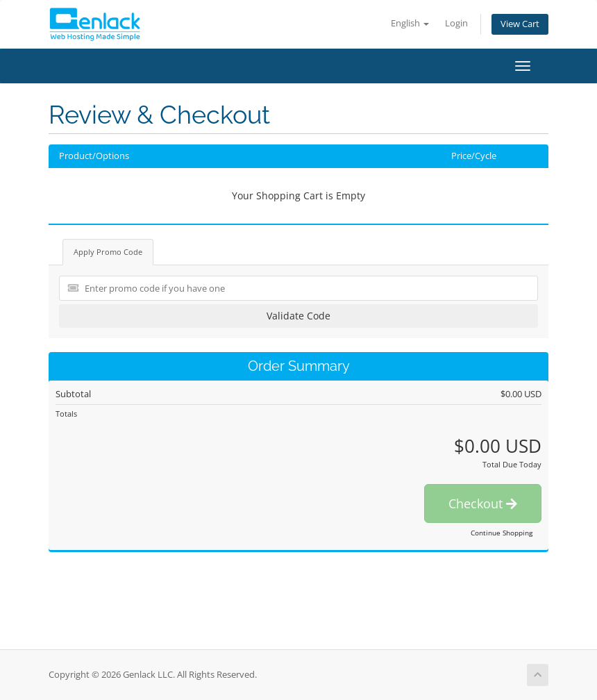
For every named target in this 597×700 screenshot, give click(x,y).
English (410, 23)
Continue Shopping (502, 533)
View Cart (520, 24)
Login (456, 23)
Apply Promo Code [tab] (108, 252)
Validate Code (298, 316)
